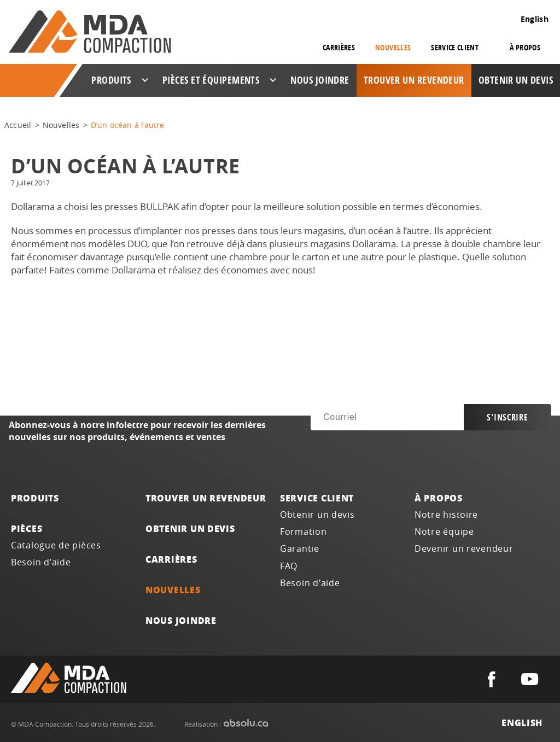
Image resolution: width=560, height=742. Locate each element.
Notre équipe (444, 532)
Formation (304, 532)
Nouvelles (393, 47)
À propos (439, 498)
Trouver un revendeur (414, 80)
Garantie (300, 549)
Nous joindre (320, 80)
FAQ (289, 566)
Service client (317, 498)
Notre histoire (446, 515)
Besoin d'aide (41, 562)
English (535, 19)
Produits (35, 498)
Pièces (27, 528)
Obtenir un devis (516, 80)
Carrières (339, 47)
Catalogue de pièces (56, 545)
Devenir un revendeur (464, 549)
